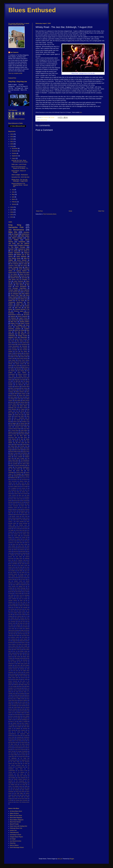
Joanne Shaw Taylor (17, 295)
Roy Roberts (15, 695)
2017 (12, 210)
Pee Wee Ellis (13, 674)
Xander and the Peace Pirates (21, 799)
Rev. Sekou (25, 679)
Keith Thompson (21, 618)
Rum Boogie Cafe (17, 697)
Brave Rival (25, 516)
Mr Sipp (21, 439)
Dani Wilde (17, 400)
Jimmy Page (13, 606)
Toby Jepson (20, 774)
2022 (12, 139)
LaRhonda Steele (20, 425)
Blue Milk (15, 394)
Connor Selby (17, 536)
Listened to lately (23, 249)
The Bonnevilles (18, 748)
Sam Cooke (22, 702)
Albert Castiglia (17, 238)
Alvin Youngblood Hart (14, 488)
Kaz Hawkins (11, 618)
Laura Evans (11, 629)
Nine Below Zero (23, 299)
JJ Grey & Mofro (18, 593)
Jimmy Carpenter (22, 316)
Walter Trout (20, 304)
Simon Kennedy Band (15, 716)
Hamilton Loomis (18, 581)
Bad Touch (11, 341)
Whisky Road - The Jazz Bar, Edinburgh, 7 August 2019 (20, 180)
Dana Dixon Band (13, 541)
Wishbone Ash (14, 478)
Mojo (28, 658)
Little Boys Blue (12, 634)
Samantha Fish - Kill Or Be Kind (20, 177)
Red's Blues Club (17, 679)
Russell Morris (26, 697)
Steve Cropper (21, 458)
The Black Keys (17, 283)
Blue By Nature (23, 508)
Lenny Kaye (26, 429)
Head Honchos (12, 586)
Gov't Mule (16, 357)
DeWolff (10, 351)
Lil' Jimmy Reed (14, 430)
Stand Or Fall (13, 721)
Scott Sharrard (26, 707)
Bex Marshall (25, 501)
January (14, 204)
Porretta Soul (24, 446)
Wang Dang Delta (20, 792)
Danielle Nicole (15, 278)
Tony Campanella (20, 781)
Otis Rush (16, 671)
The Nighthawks (13, 758)
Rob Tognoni (20, 448)
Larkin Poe (11, 627)
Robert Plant (22, 686)
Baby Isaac (21, 495)
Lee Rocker (20, 629)
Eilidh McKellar (12, 409)
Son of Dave (19, 455)
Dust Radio (19, 557)
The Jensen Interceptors (19, 465)
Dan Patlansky (15, 264)
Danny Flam (15, 544)
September (15, 156)
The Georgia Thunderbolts (22, 751)
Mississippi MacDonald (20, 658)
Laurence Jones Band (21, 427)
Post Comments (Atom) (50, 214)
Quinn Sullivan (22, 372)
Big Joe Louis (21, 502)
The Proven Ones (20, 383)
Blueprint (10, 509)
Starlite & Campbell (23, 721)
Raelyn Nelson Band (13, 678)
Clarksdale (25, 346)
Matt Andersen (25, 320)
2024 (12, 134)
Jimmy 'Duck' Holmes (24, 360)
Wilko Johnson (12, 797)
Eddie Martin (23, 406)
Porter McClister (24, 676)
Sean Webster (21, 256)
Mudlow (25, 369)
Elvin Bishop (18, 353)
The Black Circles (13, 744)
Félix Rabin (20, 571)
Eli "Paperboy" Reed (21, 560)
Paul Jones (21, 443)
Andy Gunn (22, 390)
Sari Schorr (24, 266)
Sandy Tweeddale (12, 706)
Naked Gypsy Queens (22, 664)
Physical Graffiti (14, 676)
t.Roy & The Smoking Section (22, 802)
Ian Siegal (15, 234)
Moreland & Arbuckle (15, 660)
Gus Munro (23, 579)
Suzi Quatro (25, 735)
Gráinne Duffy (24, 357)
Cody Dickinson (13, 348)
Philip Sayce (17, 444)
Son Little (17, 720)
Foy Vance (25, 569)
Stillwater (18, 728)
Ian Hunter (26, 292)
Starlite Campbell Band (15, 267)
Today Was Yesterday (22, 776)
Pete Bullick (21, 674)
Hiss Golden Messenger (20, 588)
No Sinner (25, 667)
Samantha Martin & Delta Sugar (21, 704)
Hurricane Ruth (26, 590)
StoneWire (25, 728)
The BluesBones (25, 460)
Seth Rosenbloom (24, 711)
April (13, 197)
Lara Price (25, 625)
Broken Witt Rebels (24, 395)
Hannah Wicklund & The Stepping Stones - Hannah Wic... (20, 185)
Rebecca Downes (23, 374)
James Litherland (12, 599)
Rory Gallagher (18, 325)
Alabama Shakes (23, 481)
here (81, 112)
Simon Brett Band (16, 714)
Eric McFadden (14, 564)
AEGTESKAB (25, 479)
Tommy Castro (20, 472)
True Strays (22, 785)
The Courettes (14, 464)
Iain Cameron (14, 52)
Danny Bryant (26, 400)
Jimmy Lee (27, 604)
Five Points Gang (17, 569)
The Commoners (25, 462)
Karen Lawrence (18, 616)
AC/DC (10, 339)
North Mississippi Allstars (17, 847)
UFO (9, 788)
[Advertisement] (70, 193)
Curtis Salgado (23, 348)
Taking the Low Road (20, 380)
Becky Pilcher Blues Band (16, 499)
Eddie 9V (11, 353)
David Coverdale (13, 350)
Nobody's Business (13, 669)
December (15, 149)
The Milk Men (17, 381)
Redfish (11, 301)
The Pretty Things (15, 762)
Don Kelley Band (24, 553)
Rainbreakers (12, 374)
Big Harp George (12, 502)
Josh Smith (17, 365)
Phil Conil (27, 674)
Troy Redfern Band (13, 785)
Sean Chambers (14, 709)
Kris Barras (11, 625)
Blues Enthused (32, 10)
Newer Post (39, 211)
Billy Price (15, 504)
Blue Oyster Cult (23, 394)
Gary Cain (27, 571)
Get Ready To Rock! (16, 835)
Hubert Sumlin (17, 590)
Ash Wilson (14, 274)
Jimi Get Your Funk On (21, 602)
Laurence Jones (13, 266)
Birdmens (22, 504)
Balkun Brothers (20, 392)
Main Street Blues (13, 320)
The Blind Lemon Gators (20, 746)
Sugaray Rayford (21, 271)
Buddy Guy (17, 343)
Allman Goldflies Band (15, 486)
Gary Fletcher (13, 572)
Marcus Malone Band (13, 646)
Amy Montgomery (12, 490)
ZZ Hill (10, 800)
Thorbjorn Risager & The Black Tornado (19, 246)
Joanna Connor (20, 364)
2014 (12, 217)
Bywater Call (21, 518)
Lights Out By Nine (25, 630)
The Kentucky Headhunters (22, 467)
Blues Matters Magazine (17, 820)
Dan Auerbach (17, 539)
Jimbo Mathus (25, 294)
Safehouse (11, 378)
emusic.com (11, 802)
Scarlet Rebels (17, 707)
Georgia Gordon (24, 574)
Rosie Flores (26, 451)
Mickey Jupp (11, 653)
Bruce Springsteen (21, 287)
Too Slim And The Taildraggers (21, 783)
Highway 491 (22, 586)
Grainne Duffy (12, 579)
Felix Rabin (20, 567)
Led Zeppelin (12, 299)
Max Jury (15, 651)
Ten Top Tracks (20, 301)
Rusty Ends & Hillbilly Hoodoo (17, 699)
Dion (17, 351)
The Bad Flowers (24, 742)
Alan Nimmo (20, 285)
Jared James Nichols (22, 358)
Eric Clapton (22, 409)
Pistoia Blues (14, 446)
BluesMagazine (22, 511)
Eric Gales (24, 264)
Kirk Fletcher (24, 297)
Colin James (17, 532)
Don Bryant (16, 553)
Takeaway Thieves (21, 739)
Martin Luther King (18, 649)
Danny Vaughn (24, 544)
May (13, 194)
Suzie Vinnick (11, 737)
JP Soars (26, 593)
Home (70, 211)
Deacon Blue (21, 546)
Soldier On (11, 720)
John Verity (27, 609)
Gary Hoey (20, 413)
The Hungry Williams (13, 755)
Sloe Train (13, 718)
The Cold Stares (14, 462)
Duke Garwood (12, 406)
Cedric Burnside (20, 522)
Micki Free (27, 653)
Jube (16, 614)
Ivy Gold (26, 592)
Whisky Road (44, 120)
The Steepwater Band (20, 767)
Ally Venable (25, 486)
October (14, 153)
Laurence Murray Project (15, 429)
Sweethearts (27, 737)
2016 (12, 212)
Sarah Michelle (22, 706)
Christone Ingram (19, 311)
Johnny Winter (22, 611)
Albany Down (21, 483)
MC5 (9, 641)
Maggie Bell (15, 641)
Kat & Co (26, 616)
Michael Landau (24, 651)
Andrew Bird (22, 490)
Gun (18, 579)
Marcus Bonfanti (12, 434)
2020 (12, 144)
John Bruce (19, 609)
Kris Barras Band (23, 423)
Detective (22, 550)
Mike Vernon (17, 657)
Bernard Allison (17, 501)
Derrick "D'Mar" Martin (14, 404)
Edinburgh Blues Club (16, 828)
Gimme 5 (12, 249)
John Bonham (12, 609)
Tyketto (26, 786)
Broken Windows (12, 518)
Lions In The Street (23, 632)
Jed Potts (24, 278)
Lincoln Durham (13, 632)
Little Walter (16, 635)
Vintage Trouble (22, 336)
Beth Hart (18, 308)
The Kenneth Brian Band (22, 756)
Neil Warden (12, 371)
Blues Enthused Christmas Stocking (19, 262)
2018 (12, 207)
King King (15, 225)
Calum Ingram (14, 397)
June (13, 192)
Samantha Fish (16, 227)
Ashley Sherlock (12, 495)
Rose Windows (21, 693)
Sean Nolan (22, 709)
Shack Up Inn (12, 713)
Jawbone (13, 316)
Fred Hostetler (12, 571)
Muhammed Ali (12, 664)
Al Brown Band (25, 387)
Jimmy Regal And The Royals (18, 362)
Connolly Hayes (26, 532)
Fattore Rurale (24, 565)
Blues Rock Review (15, 822)
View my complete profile (15, 73)
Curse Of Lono (25, 276)
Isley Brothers (19, 592)
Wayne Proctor (13, 273)
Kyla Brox (11, 425)
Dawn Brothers (12, 546)
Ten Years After (18, 741)
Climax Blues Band (20, 530)
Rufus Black (22, 695)
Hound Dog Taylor (19, 416)
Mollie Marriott (12, 439)
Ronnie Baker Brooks (16, 451)
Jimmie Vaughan (12, 604)
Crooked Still (24, 537)
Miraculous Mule (13, 437)
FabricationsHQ (14, 833)
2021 (12, 142)
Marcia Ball (17, 642)
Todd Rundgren (12, 778)
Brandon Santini (15, 516)
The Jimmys (23, 755)
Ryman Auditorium (24, 700)
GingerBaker (21, 576)
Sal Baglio (15, 702)
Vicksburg (16, 476)
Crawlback (17, 537)
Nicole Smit (18, 441)
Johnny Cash (16, 422)
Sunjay (25, 732)
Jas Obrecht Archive (16, 841)
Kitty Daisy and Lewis (23, 623)
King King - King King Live (18, 82)
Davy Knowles (24, 350)
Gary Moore (26, 353)
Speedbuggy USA (25, 720)
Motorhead (25, 660)
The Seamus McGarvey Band (16, 765)
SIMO (10, 702)
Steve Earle (22, 725)
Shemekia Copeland (14, 329)
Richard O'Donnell (13, 681)
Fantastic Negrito (13, 290)
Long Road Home (25, 635)
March (14, 199)
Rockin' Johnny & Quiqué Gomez (17, 690)
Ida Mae (12, 592)
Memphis (19, 369)
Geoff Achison (14, 355)
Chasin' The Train (21, 527)
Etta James (22, 564)
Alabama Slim (12, 483)
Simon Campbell (26, 714)
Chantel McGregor (23, 523)
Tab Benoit (12, 739)
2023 (12, 137)
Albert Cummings (15, 388)
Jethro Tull (22, 600)
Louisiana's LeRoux (15, 637)
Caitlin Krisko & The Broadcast (20, 520)
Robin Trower (18, 450)
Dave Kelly (13, 402)
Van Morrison (19, 385)
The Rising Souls (14, 258)
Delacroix (16, 550)
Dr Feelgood (11, 555)
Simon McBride (26, 716)
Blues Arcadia (17, 509)
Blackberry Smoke (13, 508)
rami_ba (60, 859)
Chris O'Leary (17, 529)
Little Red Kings (21, 634)
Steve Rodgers (18, 727)
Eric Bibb (27, 562)
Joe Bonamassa (16, 230)
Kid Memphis (15, 620)
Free (17, 411)
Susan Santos (17, 735)
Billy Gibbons (20, 341)
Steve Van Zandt (20, 330)
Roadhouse (16, 685)
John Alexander (24, 607)
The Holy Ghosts (12, 753)
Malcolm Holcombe (13, 432)
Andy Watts (16, 492)
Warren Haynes (25, 476)
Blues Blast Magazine (16, 818)
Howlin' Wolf (12, 358)
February (14, 202)
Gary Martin (22, 572)
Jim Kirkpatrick (15, 294)
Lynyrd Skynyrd (24, 639)
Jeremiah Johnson (13, 600)
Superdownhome (12, 734)
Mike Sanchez (14, 655)
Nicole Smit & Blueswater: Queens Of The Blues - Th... (20, 168)
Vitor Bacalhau (16, 790)
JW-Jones (27, 315)
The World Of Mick (22, 770)
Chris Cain (22, 397)
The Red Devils (15, 469)
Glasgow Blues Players (16, 837)
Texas (24, 741)
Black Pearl (24, 506)
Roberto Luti (27, 688)
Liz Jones (14, 251)
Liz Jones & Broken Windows (19, 252)
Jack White (11, 595)
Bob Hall (16, 513)
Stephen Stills (16, 723)
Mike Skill (22, 655)
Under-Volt (22, 788)
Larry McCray (17, 367)
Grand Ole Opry (19, 415)
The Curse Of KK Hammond (19, 749)
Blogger (72, 859)
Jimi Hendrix (17, 420)
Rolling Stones (23, 376)
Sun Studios (17, 732)
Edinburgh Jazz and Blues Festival (18, 407)
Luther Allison (24, 430)
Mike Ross (14, 322)
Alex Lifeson (24, 388)
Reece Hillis (11, 448)
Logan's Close (23, 318)
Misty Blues (24, 437)
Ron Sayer (16, 692)
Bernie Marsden (22, 260)
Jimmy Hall (20, 604)
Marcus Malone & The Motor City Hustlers (18, 644)
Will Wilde (21, 797)
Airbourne (17, 387)
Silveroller (11, 455)
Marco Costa (25, 642)
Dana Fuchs (22, 541)
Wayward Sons (13, 337)
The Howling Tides (23, 753)
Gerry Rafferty (12, 576)
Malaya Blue (22, 641)
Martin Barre (22, 434)
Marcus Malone (14, 845)
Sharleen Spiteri (21, 713)
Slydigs (19, 718)
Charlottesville (12, 527)
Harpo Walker (16, 585)
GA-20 (22, 411)
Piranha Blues (26, 444)
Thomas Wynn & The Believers (17, 772)
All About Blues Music (16, 811)
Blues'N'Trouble (12, 395)
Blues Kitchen (13, 511)
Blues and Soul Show (16, 815)
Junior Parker (22, 614)
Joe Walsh (16, 607)
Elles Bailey (25, 236)
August (14, 158)
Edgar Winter (19, 558)
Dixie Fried (25, 404)
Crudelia (10, 539)
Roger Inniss (26, 450)
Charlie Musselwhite (14, 346)
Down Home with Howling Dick (18, 826)
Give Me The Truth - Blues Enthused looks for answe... (20, 161)
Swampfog (19, 737)
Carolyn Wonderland (22, 344)
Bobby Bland (24, 513)
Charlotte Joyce (23, 525)
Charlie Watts (12, 525)
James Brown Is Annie (22, 597)
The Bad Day (19, 332)
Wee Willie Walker (19, 793)
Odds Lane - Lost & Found (19, 164)
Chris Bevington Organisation (17, 288)
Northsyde (22, 669)
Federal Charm (12, 567)
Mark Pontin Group (13, 648)
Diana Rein (16, 551)
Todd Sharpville (21, 778)
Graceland (16, 578)
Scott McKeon (24, 453)
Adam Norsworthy (13, 481)
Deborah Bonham (21, 548)
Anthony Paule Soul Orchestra (21, 493)
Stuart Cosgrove (21, 730)
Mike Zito (13, 232)
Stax (9, 723)
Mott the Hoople (12, 662)
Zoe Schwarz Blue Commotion (21, 800)
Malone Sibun (24, 432)
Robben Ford (14, 323)
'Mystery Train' (16, 479)
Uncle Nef (15, 788)
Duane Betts (20, 555)
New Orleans (21, 371)
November (15, 151)
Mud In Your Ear (23, 662)
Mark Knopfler (24, 646)
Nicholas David (18, 667)
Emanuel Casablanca (18, 562)
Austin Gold (19, 306)
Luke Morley (25, 637)
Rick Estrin (12, 376)
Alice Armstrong (12, 390)
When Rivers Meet (24, 273)
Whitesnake (24, 337)
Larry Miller (18, 627)
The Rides (25, 763)
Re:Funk (23, 678)
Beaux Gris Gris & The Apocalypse (21, 497)
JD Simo (10, 593)
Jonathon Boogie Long (19, 613)
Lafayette (18, 625)
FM (17, 565)
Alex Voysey (16, 485)
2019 (12, 146)
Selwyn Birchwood (21, 327)
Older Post (101, 211)
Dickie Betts (23, 551)
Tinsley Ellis (20, 471)
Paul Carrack (26, 672)
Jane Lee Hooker (23, 599)
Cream (19, 399)
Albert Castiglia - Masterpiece (20, 175)
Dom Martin (24, 351)
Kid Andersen (12, 318)
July (13, 190)
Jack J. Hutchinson (19, 418)
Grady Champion (24, 578)
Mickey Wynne (19, 653)
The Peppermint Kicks (24, 760)
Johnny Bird (13, 611)
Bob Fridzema (14, 276)
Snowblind (25, 718)
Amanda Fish (24, 488)
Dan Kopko (25, 539)
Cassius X (11, 522)
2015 (12, 215)
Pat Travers (18, 672)
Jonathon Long (26, 422)
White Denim (25, 795)
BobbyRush (11, 515)
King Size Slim (22, 622)
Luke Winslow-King (13, 639)
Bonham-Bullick (19, 515)
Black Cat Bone (25, 274)
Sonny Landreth (18, 457)
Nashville (10, 665)
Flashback (22, 242)
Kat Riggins (13, 423)
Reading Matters (25, 322)
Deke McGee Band (23, 402)
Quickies (26, 232)
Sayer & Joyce (14, 453)
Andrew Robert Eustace (21, 339)
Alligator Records (25, 485)
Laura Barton (25, 627)
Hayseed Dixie (24, 585)
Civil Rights (11, 530)
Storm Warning (12, 730)
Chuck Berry (25, 529)
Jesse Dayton (12, 360)
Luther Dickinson (19, 281)
